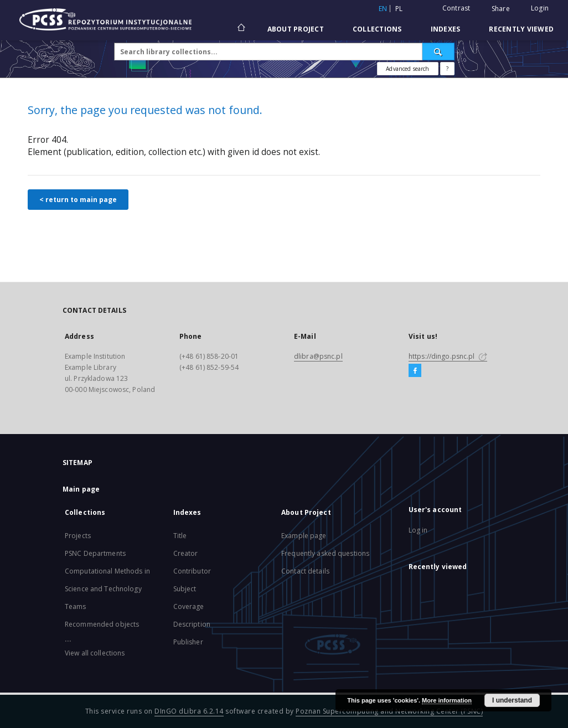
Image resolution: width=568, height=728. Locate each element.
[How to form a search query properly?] (447, 69)
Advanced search (407, 69)
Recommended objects (102, 624)
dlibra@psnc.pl (318, 356)
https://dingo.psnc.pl (448, 356)
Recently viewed (521, 29)
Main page (81, 489)
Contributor (192, 571)
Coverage (189, 606)
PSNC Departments (95, 553)
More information (447, 700)
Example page (304, 536)
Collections (377, 29)
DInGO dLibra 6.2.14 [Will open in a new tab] (189, 711)
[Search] (438, 51)
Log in (418, 530)
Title (180, 536)
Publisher (188, 642)
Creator (186, 553)
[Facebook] (415, 371)
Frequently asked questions (325, 553)
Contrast (456, 8)
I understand (512, 700)
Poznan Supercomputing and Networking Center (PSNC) (389, 711)
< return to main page (78, 200)
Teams (76, 606)
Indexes (446, 29)
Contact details (305, 571)
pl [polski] (399, 9)
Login (540, 8)
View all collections (95, 653)
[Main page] (241, 29)
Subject (185, 589)
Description (192, 624)
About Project (296, 29)
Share (501, 9)
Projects (78, 536)
